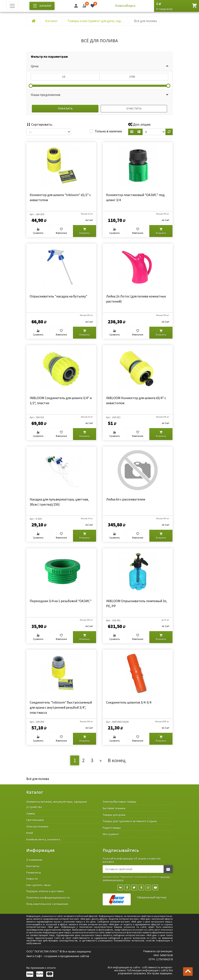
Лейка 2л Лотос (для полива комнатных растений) (136, 299)
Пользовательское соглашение (47, 904)
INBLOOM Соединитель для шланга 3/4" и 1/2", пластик (61, 400)
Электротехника (37, 826)
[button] (99, 66)
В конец (117, 760)
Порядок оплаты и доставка (45, 891)
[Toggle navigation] (12, 6)
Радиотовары (112, 828)
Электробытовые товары (119, 802)
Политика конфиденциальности (48, 897)
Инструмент (111, 834)
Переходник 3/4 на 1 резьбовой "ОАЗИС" (61, 601)
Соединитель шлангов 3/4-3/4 (129, 702)
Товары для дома (114, 815)
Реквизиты (34, 872)
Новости (32, 879)
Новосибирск (125, 6)
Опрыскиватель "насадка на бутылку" (58, 296)
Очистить (134, 108)
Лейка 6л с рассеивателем (126, 499)
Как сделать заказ (39, 885)
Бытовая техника (114, 808)
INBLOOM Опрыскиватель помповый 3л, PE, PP (137, 603)
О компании (34, 860)
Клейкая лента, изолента (43, 839)
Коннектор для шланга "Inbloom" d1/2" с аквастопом (60, 197)
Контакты (33, 866)
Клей (30, 833)
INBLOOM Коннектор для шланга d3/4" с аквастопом (136, 400)
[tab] (99, 57)
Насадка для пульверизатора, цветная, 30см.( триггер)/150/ (59, 502)
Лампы (31, 813)
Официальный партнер (152, 897)
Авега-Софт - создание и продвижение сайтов (58, 956)
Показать (65, 108)
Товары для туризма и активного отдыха (130, 821)
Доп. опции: (139, 124)
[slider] (31, 86)
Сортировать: (39, 124)
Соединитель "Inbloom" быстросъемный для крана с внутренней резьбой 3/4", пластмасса (61, 707)
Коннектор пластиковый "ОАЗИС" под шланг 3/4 (135, 197)
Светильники (35, 820)
